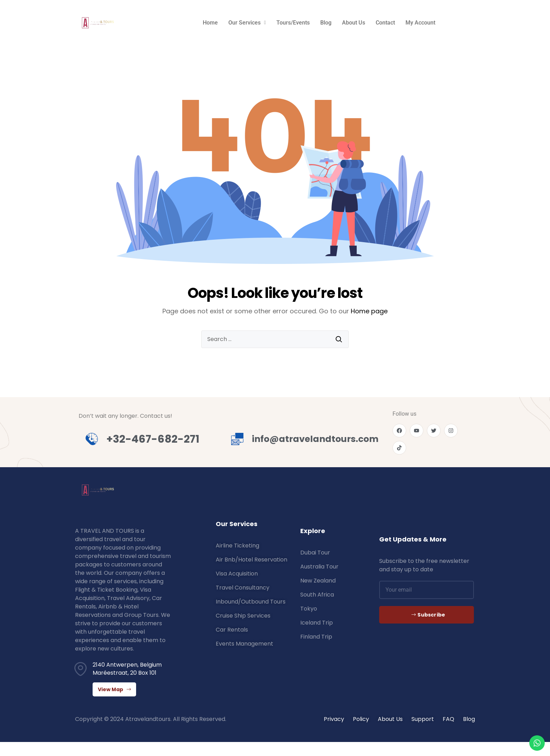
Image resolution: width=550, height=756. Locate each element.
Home (210, 23)
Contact (385, 23)
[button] (247, 23)
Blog (326, 23)
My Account (420, 23)
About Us (354, 23)
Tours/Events (293, 23)
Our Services (247, 23)
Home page (369, 311)
